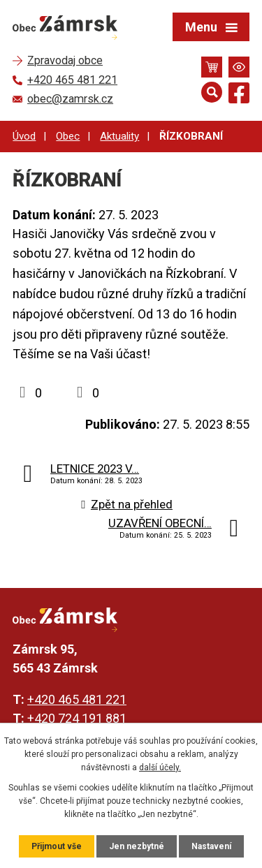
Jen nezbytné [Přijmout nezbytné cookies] (137, 846)
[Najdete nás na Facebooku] (239, 95)
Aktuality (119, 136)
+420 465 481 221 (77, 699)
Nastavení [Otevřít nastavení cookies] (211, 846)
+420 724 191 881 (77, 718)
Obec (68, 136)
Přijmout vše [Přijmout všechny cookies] (57, 846)
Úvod (24, 136)
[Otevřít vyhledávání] (212, 92)
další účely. (160, 767)
